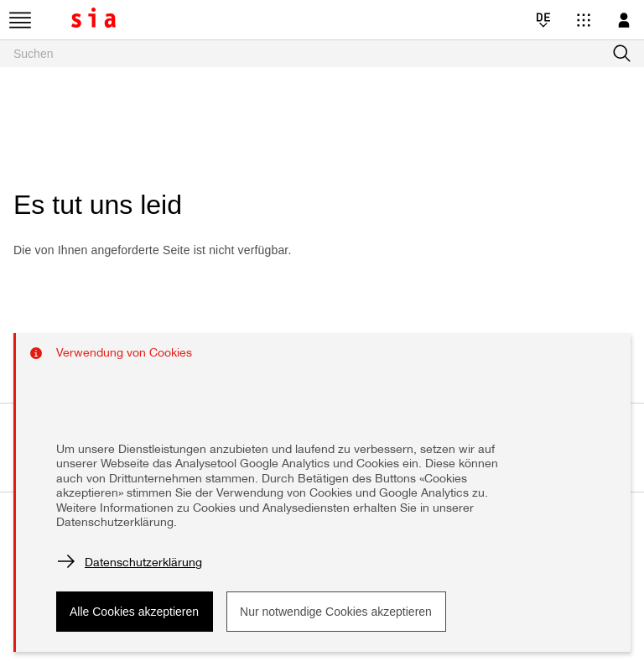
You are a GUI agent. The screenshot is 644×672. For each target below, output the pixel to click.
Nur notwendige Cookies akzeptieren (336, 612)
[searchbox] (322, 54)
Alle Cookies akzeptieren (134, 612)
